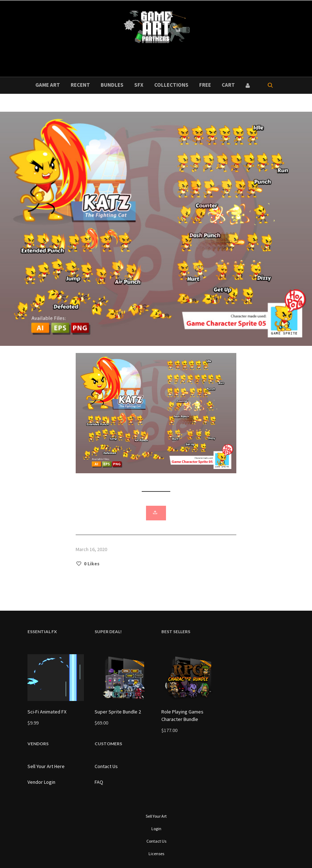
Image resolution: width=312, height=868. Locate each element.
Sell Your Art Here (46, 766)
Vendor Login (41, 782)
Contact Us (106, 766)
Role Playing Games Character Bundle (182, 715)
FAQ (99, 782)
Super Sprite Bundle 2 (118, 712)
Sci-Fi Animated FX (47, 712)
